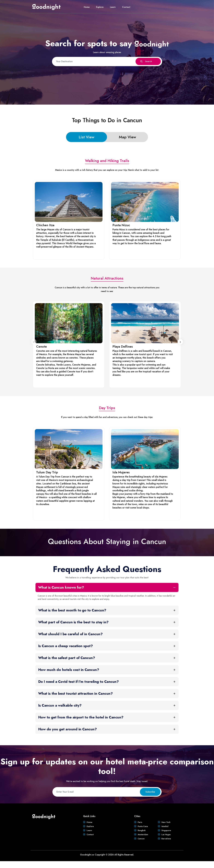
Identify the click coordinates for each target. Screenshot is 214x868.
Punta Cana (144, 828)
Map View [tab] (127, 137)
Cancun (142, 845)
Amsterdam (143, 839)
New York (166, 823)
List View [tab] (87, 137)
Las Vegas (166, 839)
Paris (140, 823)
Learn (113, 7)
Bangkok (142, 834)
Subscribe (150, 792)
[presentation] (34, 342)
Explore (100, 7)
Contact (126, 7)
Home (87, 7)
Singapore (167, 834)
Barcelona (167, 845)
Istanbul (165, 828)
